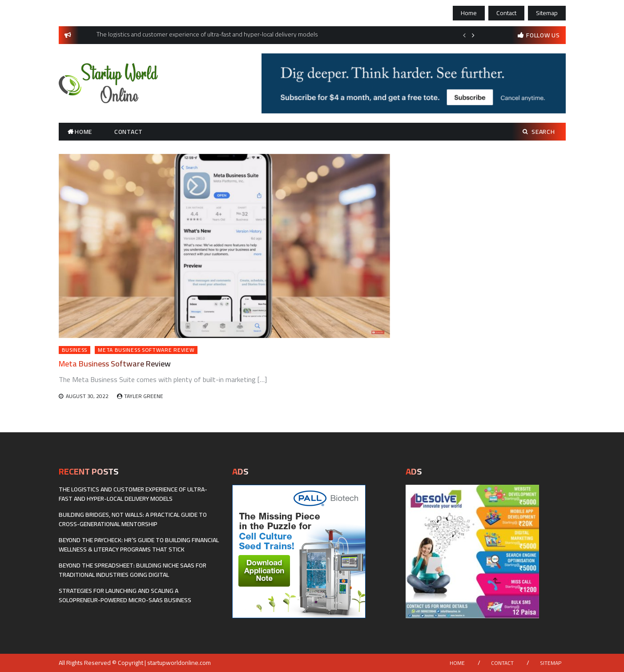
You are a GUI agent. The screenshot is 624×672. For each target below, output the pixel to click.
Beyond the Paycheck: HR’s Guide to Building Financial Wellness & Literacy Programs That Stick (139, 545)
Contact (506, 13)
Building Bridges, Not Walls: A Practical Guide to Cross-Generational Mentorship (133, 519)
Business (75, 350)
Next (473, 35)
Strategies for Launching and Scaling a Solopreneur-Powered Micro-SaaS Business (125, 595)
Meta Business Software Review (146, 350)
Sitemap (547, 13)
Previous (464, 35)
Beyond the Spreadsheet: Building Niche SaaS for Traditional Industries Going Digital (133, 570)
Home (469, 13)
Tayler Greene (144, 396)
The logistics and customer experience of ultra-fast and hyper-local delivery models (133, 494)
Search (539, 132)
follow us (543, 35)
